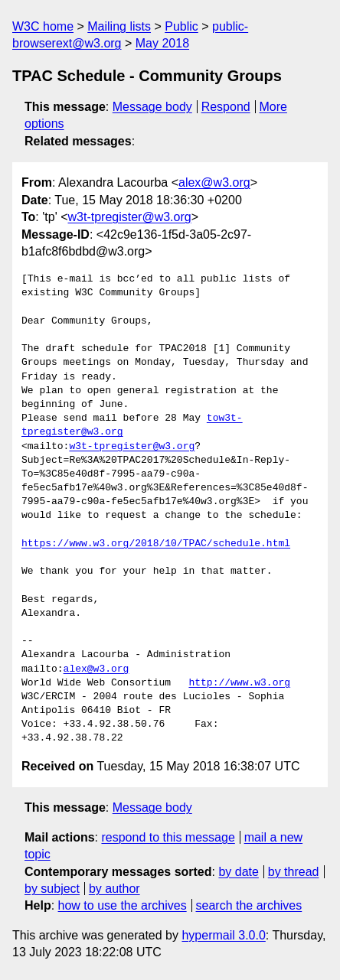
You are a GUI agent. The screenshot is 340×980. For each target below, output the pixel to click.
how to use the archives (123, 905)
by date (238, 872)
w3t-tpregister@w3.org (130, 217)
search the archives (249, 905)
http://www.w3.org (239, 683)
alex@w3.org (214, 182)
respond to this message (168, 837)
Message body (152, 107)
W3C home (43, 26)
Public (181, 26)
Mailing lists (119, 26)
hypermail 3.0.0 (223, 935)
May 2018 (162, 43)
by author (114, 889)
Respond (226, 107)
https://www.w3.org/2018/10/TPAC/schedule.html (156, 544)
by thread (294, 872)
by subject (52, 889)
